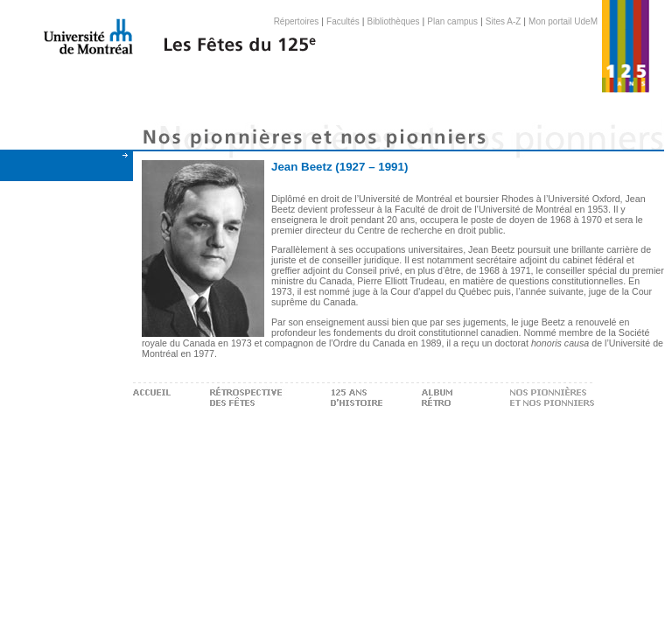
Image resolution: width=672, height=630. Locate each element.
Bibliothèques (394, 21)
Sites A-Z (504, 21)
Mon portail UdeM (563, 21)
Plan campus (452, 21)
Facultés (343, 21)
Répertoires (297, 21)
